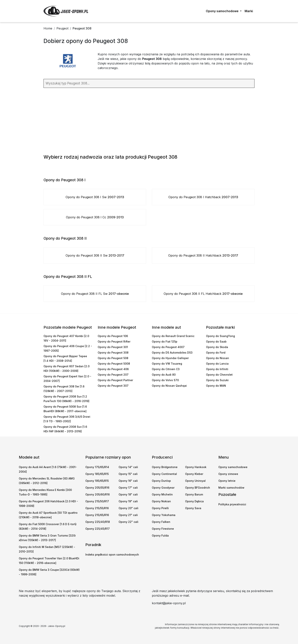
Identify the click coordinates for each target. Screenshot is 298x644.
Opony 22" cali (128, 522)
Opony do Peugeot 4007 (168, 347)
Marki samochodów (231, 488)
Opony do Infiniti (217, 369)
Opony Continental (164, 474)
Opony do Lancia (217, 364)
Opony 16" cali (128, 481)
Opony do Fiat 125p (165, 341)
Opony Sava (193, 508)
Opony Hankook (196, 467)
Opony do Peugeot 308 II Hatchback (203, 255)
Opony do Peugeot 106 (113, 336)
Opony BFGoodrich (198, 488)
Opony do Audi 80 (164, 375)
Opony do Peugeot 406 (113, 369)
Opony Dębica (194, 501)
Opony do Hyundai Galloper (170, 358)
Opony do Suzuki (217, 380)
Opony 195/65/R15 (97, 481)
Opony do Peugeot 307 (113, 386)
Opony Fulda (160, 535)
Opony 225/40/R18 (98, 522)
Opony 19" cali (128, 501)
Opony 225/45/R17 (97, 529)
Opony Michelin (162, 494)
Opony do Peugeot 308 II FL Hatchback (203, 294)
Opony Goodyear (163, 488)
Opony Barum (194, 494)
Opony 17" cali (128, 488)
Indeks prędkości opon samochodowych (112, 555)
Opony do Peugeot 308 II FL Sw (95, 294)
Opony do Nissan (218, 358)
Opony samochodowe (233, 467)
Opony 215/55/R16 (97, 508)
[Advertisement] (149, 120)
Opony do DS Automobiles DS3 (172, 353)
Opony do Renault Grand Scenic (173, 336)
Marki (249, 11)
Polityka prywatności (232, 504)
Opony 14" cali (128, 467)
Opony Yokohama (164, 515)
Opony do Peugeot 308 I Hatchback (203, 197)
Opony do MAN (216, 386)
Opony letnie (227, 481)
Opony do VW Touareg (167, 364)
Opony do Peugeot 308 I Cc (95, 217)
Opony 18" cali (128, 494)
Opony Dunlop (161, 481)
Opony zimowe (228, 474)
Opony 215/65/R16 (97, 515)
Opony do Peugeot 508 (113, 358)
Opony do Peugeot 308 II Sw (95, 255)
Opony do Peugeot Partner (115, 380)
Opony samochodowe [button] (223, 11)
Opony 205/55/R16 (97, 488)
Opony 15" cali (128, 474)
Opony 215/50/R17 (97, 501)
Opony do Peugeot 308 (113, 353)
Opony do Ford (216, 353)
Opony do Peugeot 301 (113, 347)
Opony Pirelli (160, 508)
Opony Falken (161, 522)
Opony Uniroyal (195, 481)
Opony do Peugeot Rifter (114, 341)
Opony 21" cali (128, 515)
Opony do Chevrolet (219, 375)
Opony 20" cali (128, 508)
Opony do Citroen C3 (166, 369)
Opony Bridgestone (165, 467)
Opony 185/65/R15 (97, 474)
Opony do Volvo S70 (165, 380)
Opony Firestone (163, 529)
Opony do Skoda (217, 347)
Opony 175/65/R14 (97, 467)
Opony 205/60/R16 (97, 494)
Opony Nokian (161, 501)
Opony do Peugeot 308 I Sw (95, 197)
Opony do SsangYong (220, 336)
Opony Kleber (194, 474)
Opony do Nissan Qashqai (169, 386)
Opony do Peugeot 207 (113, 375)
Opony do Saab (216, 341)
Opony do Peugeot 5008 (114, 364)
